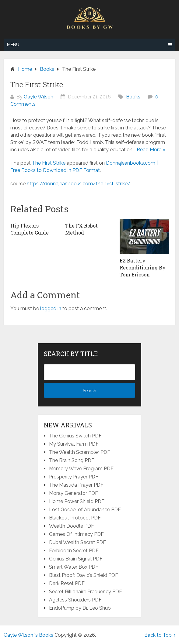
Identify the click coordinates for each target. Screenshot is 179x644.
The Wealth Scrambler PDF (80, 452)
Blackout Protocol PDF (75, 518)
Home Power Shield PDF (77, 501)
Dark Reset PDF (67, 583)
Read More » (151, 150)
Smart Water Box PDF (74, 567)
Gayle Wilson (39, 97)
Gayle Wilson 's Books (28, 635)
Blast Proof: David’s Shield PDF (84, 575)
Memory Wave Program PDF (81, 469)
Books (133, 97)
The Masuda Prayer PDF (76, 485)
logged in (51, 308)
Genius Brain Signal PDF (76, 559)
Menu (13, 45)
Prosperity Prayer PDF (74, 477)
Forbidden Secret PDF (74, 551)
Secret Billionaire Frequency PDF (86, 592)
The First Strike (49, 163)
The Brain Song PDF (72, 460)
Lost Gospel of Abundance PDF (85, 510)
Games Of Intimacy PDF (76, 534)
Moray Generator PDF (74, 493)
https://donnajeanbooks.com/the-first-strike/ (79, 184)
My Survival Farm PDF (74, 444)
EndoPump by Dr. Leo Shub (80, 608)
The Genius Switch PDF (75, 436)
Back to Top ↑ (160, 635)
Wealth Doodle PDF (72, 526)
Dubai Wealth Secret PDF (77, 542)
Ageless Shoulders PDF (75, 600)
